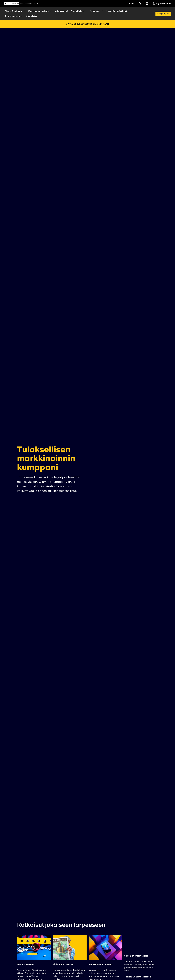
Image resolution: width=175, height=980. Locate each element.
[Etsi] (140, 4)
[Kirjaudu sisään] (162, 4)
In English (131, 4)
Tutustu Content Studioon (138, 977)
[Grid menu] (147, 4)
